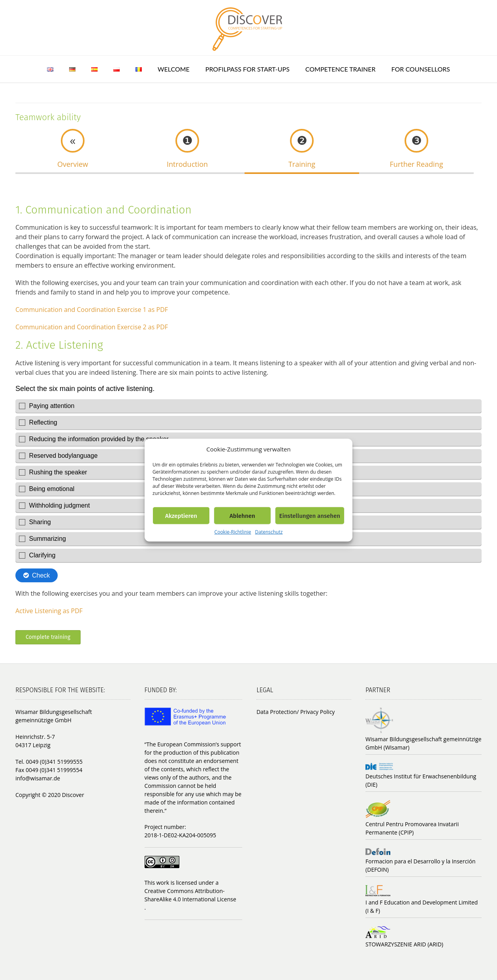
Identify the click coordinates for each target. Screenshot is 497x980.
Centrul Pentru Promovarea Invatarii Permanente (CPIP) (412, 828)
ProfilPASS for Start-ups (248, 69)
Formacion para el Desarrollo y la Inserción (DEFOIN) (421, 865)
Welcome (174, 69)
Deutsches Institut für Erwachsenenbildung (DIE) (421, 780)
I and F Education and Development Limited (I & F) (422, 906)
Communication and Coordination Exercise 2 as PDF (92, 327)
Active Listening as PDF (49, 611)
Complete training (48, 637)
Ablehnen (242, 515)
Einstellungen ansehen (310, 515)
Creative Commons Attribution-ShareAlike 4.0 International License (190, 895)
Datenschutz (269, 532)
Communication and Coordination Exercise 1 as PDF (92, 310)
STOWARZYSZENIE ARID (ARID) (404, 944)
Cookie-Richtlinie (233, 532)
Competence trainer (341, 69)
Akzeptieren (181, 515)
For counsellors (421, 69)
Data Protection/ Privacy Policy (296, 712)
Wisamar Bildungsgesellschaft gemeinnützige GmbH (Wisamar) (423, 743)
